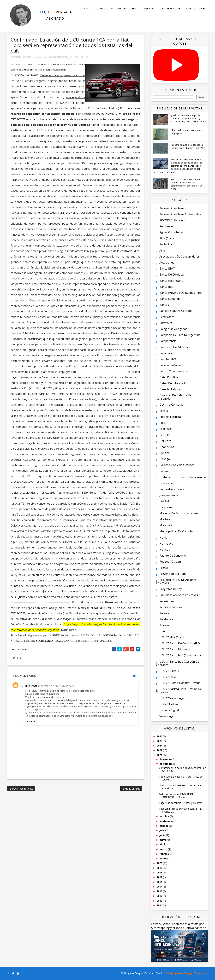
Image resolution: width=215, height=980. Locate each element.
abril (163, 844)
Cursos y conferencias (174, 371)
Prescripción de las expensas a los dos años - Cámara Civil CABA (188, 146)
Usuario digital (169, 710)
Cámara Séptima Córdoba (176, 311)
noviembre (166, 764)
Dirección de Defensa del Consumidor (174, 397)
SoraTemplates (174, 973)
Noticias (165, 550)
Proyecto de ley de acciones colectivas (176, 581)
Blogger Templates (196, 973)
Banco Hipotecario (171, 281)
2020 (160, 863)
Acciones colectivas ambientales (180, 214)
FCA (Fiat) (73, 57)
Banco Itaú (166, 287)
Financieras (167, 447)
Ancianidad (166, 244)
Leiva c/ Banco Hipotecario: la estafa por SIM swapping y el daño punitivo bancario (179, 926)
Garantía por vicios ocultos (177, 465)
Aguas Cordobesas (172, 232)
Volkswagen (167, 716)
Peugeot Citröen (170, 562)
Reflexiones (167, 601)
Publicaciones (195, 8)
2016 (160, 882)
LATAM (164, 501)
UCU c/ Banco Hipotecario (176, 649)
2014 (160, 887)
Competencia (168, 341)
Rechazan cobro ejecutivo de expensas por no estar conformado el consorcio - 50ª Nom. (186, 184)
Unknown (31, 686)
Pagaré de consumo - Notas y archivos (181, 803)
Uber (163, 631)
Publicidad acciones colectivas (179, 595)
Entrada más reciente (21, 789)
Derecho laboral (170, 389)
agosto (164, 826)
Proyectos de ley (171, 589)
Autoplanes (167, 262)
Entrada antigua (131, 789)
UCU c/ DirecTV (170, 671)
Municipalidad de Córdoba (176, 531)
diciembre (166, 759)
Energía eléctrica (170, 417)
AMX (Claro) (167, 238)
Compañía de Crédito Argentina (180, 335)
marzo (164, 849)
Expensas (166, 429)
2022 (160, 750)
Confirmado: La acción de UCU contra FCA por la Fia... (183, 769)
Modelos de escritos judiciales (179, 513)
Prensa (149, 8)
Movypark (166, 525)
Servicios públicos (171, 607)
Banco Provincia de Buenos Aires (181, 293)
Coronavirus (167, 353)
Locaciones (167, 507)
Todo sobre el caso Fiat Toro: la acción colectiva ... (181, 778)
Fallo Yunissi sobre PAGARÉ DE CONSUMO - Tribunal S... (176, 796)
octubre (165, 816)
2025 (160, 741)
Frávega (165, 459)
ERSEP (163, 423)
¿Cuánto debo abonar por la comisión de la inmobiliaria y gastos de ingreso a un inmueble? (189, 118)
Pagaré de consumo (173, 556)
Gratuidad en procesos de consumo (183, 477)
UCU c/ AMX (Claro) (172, 637)
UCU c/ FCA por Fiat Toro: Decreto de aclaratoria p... (180, 787)
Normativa (166, 544)
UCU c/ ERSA (168, 677)
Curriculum (104, 8)
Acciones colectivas (57, 57)
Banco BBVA (167, 269)
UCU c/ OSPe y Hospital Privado (180, 683)
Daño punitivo (169, 377)
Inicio (88, 8)
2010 (160, 896)
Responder (31, 721)
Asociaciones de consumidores (180, 256)
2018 (160, 873)
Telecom (165, 613)
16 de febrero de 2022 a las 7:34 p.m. (57, 686)
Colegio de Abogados (173, 329)
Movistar (165, 519)
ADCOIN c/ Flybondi (172, 220)
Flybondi (165, 453)
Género (164, 471)
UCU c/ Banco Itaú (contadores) (180, 655)
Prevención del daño (173, 574)
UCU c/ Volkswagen (172, 698)
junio (163, 835)
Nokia (163, 538)
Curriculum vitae (170, 365)
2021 (160, 755)
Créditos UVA (168, 359)
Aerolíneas (166, 226)
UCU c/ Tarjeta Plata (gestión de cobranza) (179, 690)
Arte (162, 250)
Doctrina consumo (172, 405)
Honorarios (167, 483)
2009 (160, 901)
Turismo (165, 625)
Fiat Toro (83, 57)
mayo (163, 840)
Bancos (164, 305)
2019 (160, 868)
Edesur (164, 411)
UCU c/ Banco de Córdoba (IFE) (180, 643)
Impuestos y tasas (172, 489)
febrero (165, 854)
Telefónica (166, 619)
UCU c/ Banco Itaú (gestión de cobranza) (178, 663)
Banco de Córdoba (172, 275)
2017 (160, 877)
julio (162, 830)
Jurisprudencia (128, 8)
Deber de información (174, 383)
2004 (160, 905)
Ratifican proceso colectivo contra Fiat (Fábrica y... (180, 810)
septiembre (167, 821)
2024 (160, 746)
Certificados (167, 317)
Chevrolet (166, 323)
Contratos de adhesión (174, 347)
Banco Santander (171, 299)
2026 (160, 736)
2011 (160, 891)
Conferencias (171, 8)
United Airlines (169, 704)
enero (163, 858)
